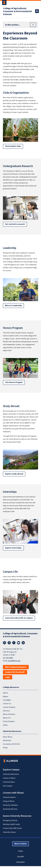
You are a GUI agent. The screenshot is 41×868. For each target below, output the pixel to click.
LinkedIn (23, 643)
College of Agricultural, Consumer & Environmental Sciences (17, 11)
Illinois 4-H (7, 718)
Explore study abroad (14, 474)
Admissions (7, 740)
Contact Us (7, 704)
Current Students (9, 707)
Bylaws (6, 697)
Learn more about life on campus (19, 618)
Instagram (4, 643)
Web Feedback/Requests (16, 667)
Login (8, 677)
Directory (6, 711)
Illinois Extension (9, 714)
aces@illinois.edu (14, 661)
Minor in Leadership (13, 306)
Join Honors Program (14, 382)
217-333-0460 (8, 658)
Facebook (9, 643)
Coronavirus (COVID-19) (11, 744)
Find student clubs (13, 146)
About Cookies (20, 844)
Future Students (9, 721)
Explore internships (13, 548)
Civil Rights (7, 700)
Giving (5, 748)
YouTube (19, 643)
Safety (5, 725)
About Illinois (8, 737)
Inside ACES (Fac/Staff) (15, 672)
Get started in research (15, 224)
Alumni (5, 693)
